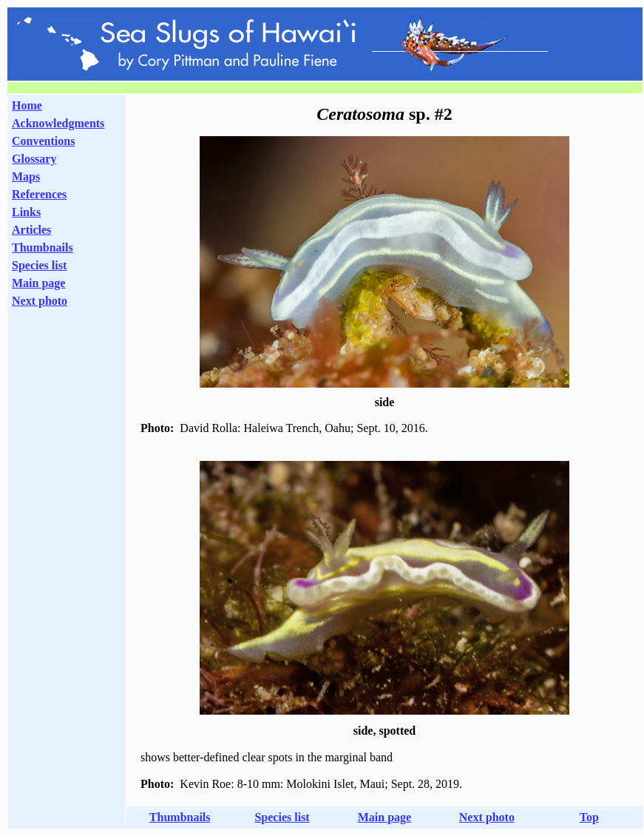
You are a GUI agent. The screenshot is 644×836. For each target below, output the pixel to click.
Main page (38, 283)
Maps (26, 176)
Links (26, 212)
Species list (39, 265)
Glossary (34, 159)
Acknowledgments (58, 123)
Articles (31, 230)
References (39, 194)
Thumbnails (43, 247)
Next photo (487, 817)
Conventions (43, 141)
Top (589, 817)
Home (27, 105)
